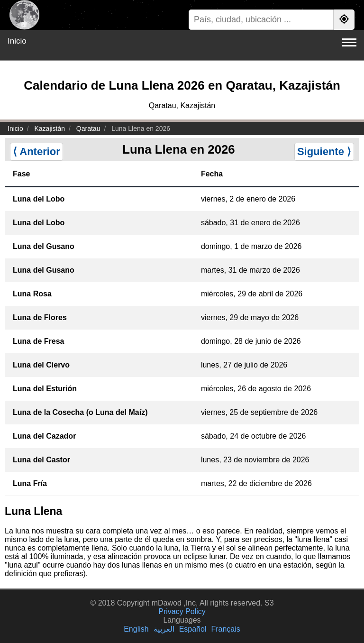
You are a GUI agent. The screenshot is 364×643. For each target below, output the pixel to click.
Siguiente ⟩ (324, 152)
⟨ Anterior (36, 152)
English (136, 629)
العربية (164, 629)
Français (225, 629)
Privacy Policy (182, 611)
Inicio (17, 41)
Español (193, 629)
